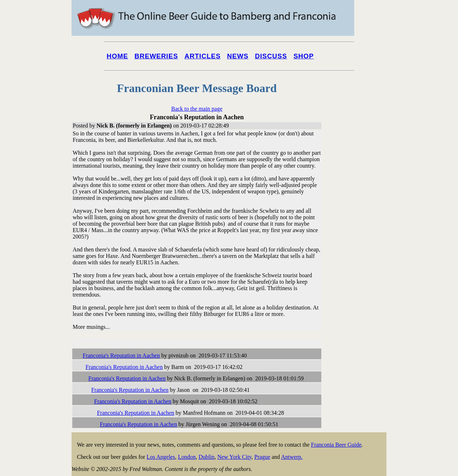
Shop (304, 56)
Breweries (156, 56)
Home (117, 56)
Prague (262, 457)
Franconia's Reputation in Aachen (121, 355)
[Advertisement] (358, 273)
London (187, 457)
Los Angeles (161, 457)
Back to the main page (197, 109)
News (238, 56)
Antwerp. (292, 457)
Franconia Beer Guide (336, 445)
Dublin (206, 457)
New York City (234, 457)
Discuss (271, 56)
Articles (203, 56)
